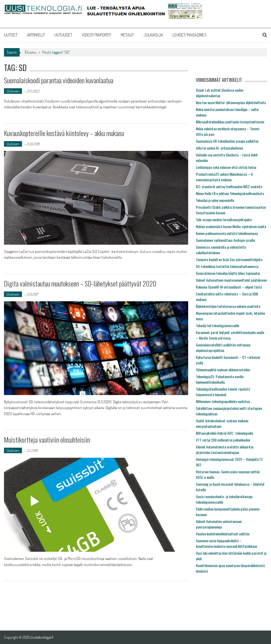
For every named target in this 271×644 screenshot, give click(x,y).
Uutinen (13, 91)
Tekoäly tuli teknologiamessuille (218, 325)
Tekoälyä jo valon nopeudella (215, 200)
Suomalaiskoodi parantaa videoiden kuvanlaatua (59, 80)
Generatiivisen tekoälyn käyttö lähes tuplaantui (228, 273)
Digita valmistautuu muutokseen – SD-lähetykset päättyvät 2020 (80, 283)
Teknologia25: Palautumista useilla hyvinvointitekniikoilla (220, 379)
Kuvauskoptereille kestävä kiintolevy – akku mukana (64, 133)
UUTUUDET (63, 35)
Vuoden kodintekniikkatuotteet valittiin (223, 534)
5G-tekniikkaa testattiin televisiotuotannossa (227, 266)
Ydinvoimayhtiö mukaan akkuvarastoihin (223, 370)
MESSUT (127, 35)
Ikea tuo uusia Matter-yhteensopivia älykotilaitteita (231, 102)
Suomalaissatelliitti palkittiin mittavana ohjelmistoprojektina (223, 348)
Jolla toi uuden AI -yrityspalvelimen (219, 148)
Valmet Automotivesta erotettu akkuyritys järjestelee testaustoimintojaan (225, 450)
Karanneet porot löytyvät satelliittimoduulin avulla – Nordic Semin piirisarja (230, 335)
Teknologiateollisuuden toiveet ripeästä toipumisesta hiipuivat (223, 392)
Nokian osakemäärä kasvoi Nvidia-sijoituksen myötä (231, 226)
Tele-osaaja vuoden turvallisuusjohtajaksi (224, 219)
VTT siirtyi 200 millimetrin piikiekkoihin (223, 440)
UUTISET (11, 35)
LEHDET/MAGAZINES (189, 35)
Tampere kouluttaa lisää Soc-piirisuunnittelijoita (229, 259)
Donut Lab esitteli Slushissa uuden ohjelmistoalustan (220, 93)
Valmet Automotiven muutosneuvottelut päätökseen (231, 280)
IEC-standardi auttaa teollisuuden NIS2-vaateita (229, 186)
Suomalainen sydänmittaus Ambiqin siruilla (225, 240)
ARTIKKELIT (36, 35)
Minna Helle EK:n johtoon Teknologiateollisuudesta (230, 193)
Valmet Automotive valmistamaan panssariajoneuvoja (219, 524)
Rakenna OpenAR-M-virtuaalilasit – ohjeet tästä (229, 287)
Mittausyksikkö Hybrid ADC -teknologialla (224, 433)
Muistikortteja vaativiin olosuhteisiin (47, 440)
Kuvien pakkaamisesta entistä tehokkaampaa (227, 233)
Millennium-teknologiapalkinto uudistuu (223, 401)
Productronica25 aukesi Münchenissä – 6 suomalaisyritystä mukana (224, 177)
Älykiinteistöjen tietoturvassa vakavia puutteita (228, 306)
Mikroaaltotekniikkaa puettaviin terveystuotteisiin (230, 122)
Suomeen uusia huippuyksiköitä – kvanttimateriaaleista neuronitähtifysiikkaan (226, 543)
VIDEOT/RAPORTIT (96, 35)
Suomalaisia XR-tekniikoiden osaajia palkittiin (227, 141)
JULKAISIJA (153, 35)
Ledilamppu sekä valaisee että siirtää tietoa (226, 167)
